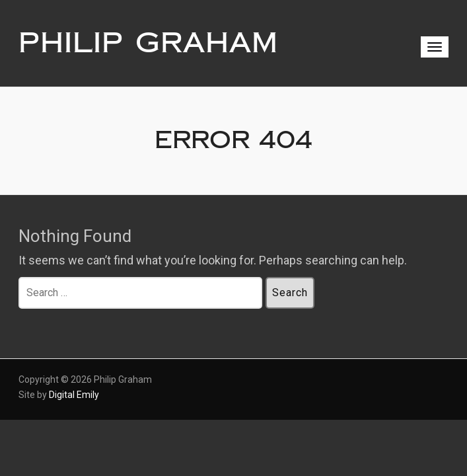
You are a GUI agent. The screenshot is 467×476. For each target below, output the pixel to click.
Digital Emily (74, 395)
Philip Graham (148, 43)
